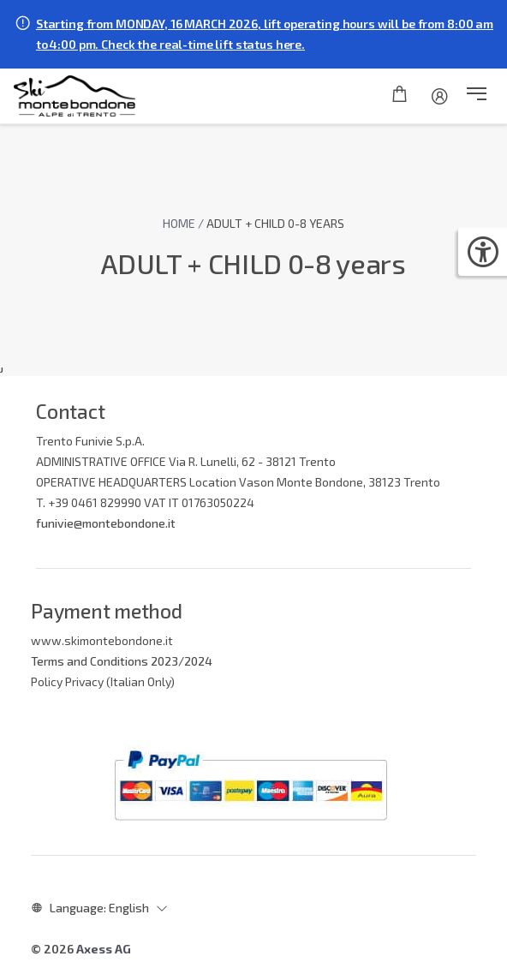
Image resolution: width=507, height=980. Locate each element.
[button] (477, 96)
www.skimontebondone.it (102, 640)
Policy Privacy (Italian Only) (103, 681)
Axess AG (104, 949)
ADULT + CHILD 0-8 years (275, 223)
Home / (185, 223)
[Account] (440, 96)
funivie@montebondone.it (106, 523)
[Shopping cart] (400, 96)
